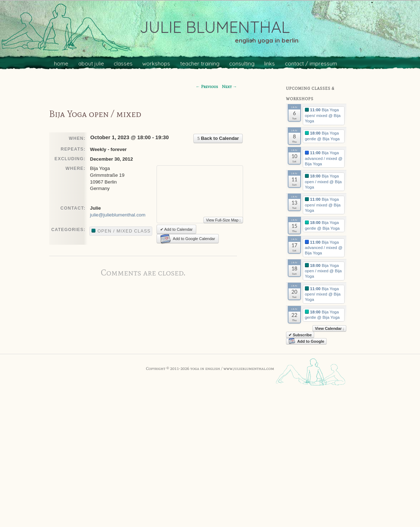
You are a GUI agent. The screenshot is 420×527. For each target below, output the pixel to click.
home (61, 64)
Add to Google (306, 341)
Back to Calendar (218, 138)
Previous (207, 87)
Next (229, 87)
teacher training (200, 64)
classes (123, 64)
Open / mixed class (121, 231)
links (270, 64)
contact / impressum (311, 64)
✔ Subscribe (300, 335)
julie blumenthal (215, 27)
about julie (91, 64)
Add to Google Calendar (188, 239)
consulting (242, 64)
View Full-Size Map (223, 220)
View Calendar (329, 328)
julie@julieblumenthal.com (118, 215)
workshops (156, 64)
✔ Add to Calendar (176, 229)
